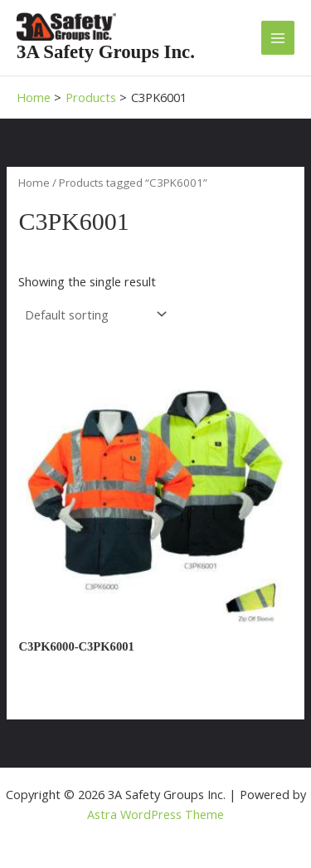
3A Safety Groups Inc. (106, 52)
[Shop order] (94, 315)
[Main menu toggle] (278, 37)
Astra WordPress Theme (155, 814)
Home (34, 183)
